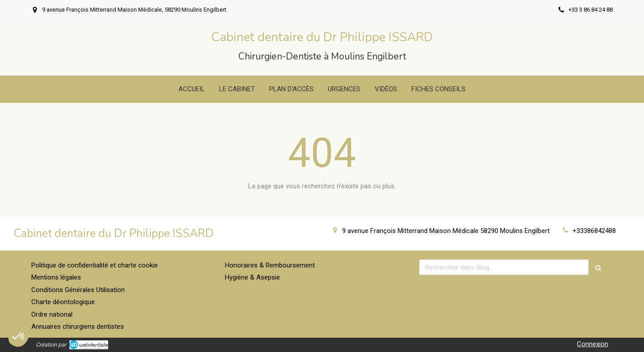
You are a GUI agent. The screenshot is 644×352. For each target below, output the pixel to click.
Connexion (593, 344)
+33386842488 (594, 231)
